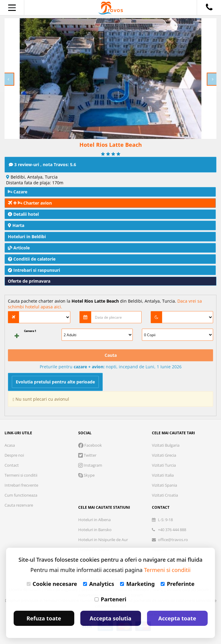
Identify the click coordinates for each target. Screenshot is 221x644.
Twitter (87, 455)
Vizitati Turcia (164, 465)
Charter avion (30, 203)
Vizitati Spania (164, 485)
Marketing (137, 584)
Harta (16, 225)
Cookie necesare (52, 584)
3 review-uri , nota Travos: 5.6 (42, 164)
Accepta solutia (111, 618)
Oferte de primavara (29, 281)
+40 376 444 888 (169, 530)
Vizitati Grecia (164, 455)
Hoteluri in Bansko (95, 530)
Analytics (99, 584)
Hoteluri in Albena (94, 520)
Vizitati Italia (163, 475)
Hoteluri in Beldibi (27, 237)
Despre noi (14, 455)
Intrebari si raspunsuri (34, 270)
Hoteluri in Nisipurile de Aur (103, 540)
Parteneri (110, 599)
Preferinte (177, 584)
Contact (12, 465)
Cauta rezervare (19, 505)
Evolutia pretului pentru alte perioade (55, 382)
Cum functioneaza (21, 495)
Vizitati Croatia (165, 495)
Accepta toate (177, 618)
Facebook (90, 445)
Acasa (10, 445)
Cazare (18, 192)
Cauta (111, 355)
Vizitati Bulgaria (166, 445)
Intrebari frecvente (21, 485)
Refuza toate (44, 618)
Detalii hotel (23, 214)
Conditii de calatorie (32, 259)
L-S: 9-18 (162, 520)
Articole (19, 248)
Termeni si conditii (21, 475)
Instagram (90, 465)
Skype (86, 475)
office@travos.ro (170, 540)
